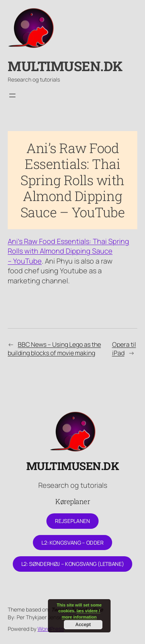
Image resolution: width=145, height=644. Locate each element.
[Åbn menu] (12, 95)
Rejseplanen (72, 521)
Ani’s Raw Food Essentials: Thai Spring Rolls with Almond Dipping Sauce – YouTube (68, 251)
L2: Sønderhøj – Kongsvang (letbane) (72, 564)
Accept (83, 625)
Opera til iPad (124, 349)
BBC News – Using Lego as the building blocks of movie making (54, 349)
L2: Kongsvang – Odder (72, 543)
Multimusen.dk (65, 66)
